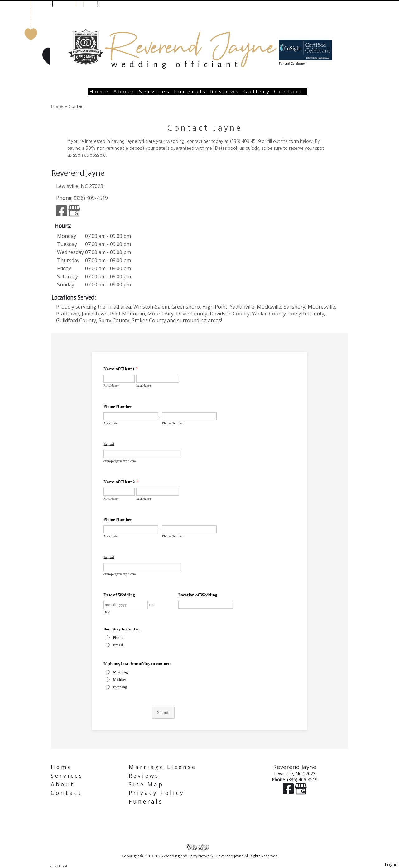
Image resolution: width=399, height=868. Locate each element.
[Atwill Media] (199, 847)
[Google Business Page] (74, 214)
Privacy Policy (157, 793)
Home (100, 92)
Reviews (225, 92)
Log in (391, 864)
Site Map (146, 784)
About (125, 92)
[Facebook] (62, 214)
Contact (288, 92)
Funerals (190, 92)
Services (155, 92)
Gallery (257, 92)
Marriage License (163, 767)
